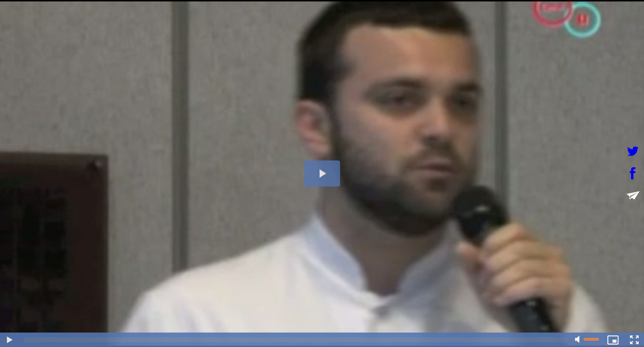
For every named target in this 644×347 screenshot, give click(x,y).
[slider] (296, 340)
